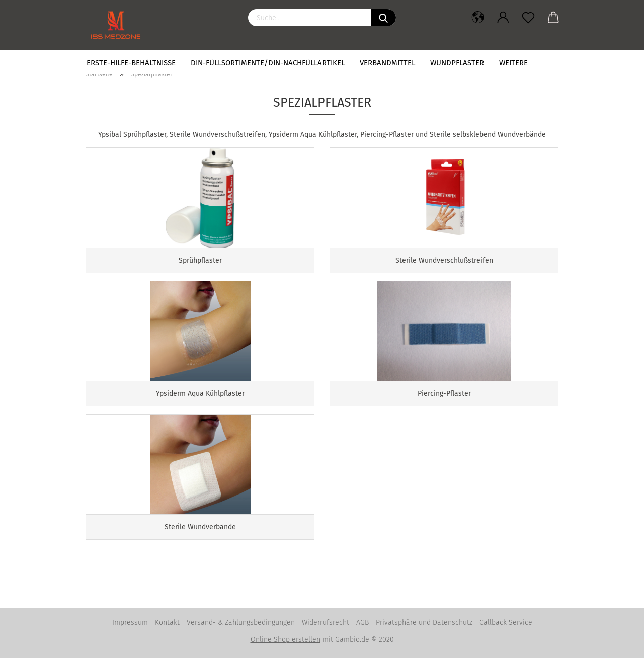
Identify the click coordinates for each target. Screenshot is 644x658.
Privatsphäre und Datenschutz (424, 623)
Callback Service (506, 623)
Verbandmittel (387, 63)
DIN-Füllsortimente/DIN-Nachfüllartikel (268, 63)
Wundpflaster (457, 63)
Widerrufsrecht (326, 623)
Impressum (130, 623)
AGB (363, 623)
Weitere (513, 63)
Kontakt (167, 623)
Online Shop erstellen (286, 640)
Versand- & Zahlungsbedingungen (241, 623)
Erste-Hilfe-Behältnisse (131, 63)
